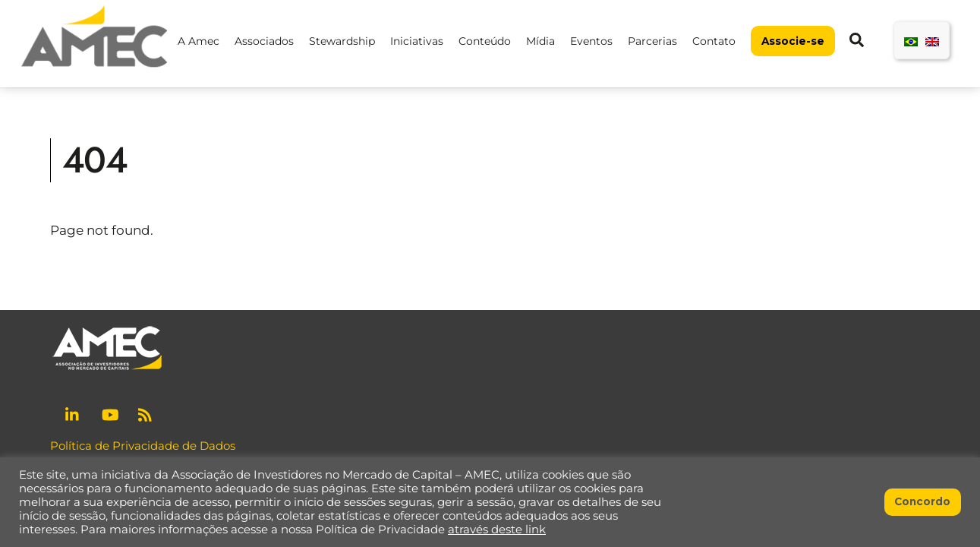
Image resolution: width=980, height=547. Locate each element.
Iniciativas (417, 41)
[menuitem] (911, 41)
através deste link (497, 530)
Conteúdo (485, 41)
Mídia (540, 41)
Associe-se (793, 41)
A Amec (199, 41)
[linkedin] (74, 413)
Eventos (591, 41)
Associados (264, 41)
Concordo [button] (922, 501)
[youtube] (110, 413)
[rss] (147, 413)
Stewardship (342, 41)
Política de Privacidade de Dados (143, 446)
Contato (714, 41)
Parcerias (652, 41)
